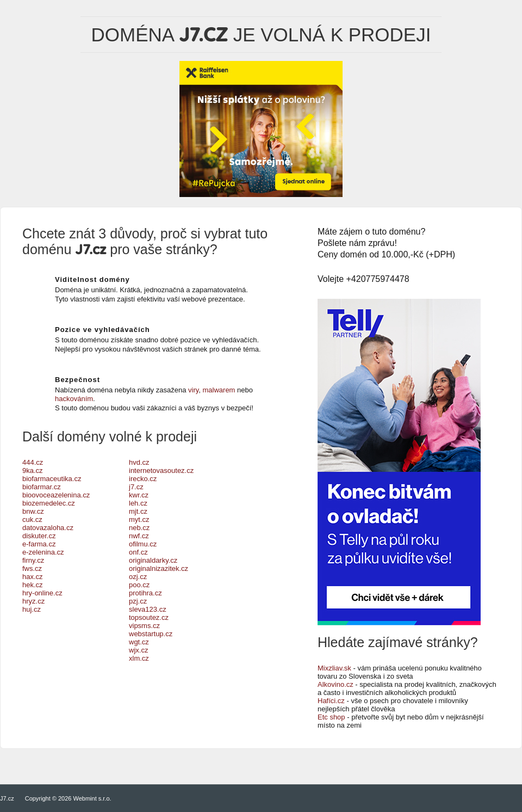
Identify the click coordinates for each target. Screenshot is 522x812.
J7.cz (7, 798)
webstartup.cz (151, 634)
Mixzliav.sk (334, 668)
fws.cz (32, 568)
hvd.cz (139, 462)
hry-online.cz (42, 593)
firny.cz (33, 560)
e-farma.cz (39, 544)
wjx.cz (138, 650)
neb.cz (139, 528)
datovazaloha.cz (48, 528)
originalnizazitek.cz (159, 568)
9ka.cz (33, 470)
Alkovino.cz (335, 684)
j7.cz (136, 487)
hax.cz (33, 577)
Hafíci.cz (331, 701)
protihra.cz (145, 593)
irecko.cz (143, 479)
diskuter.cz (39, 536)
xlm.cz (139, 658)
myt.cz (139, 519)
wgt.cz (139, 642)
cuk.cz (32, 519)
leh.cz (138, 503)
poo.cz (139, 585)
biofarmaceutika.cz (52, 479)
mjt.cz (138, 511)
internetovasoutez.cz (161, 470)
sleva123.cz (148, 609)
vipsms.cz (144, 626)
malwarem (219, 390)
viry (193, 390)
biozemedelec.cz (49, 503)
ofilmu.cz (143, 544)
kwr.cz (139, 495)
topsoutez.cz (149, 617)
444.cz (33, 462)
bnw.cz (33, 511)
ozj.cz (138, 577)
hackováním (74, 399)
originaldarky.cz (153, 560)
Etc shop (331, 717)
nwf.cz (139, 536)
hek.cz (33, 585)
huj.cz (32, 609)
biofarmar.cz (42, 487)
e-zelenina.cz (43, 552)
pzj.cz (138, 601)
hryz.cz (33, 601)
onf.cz (138, 552)
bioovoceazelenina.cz (56, 495)
